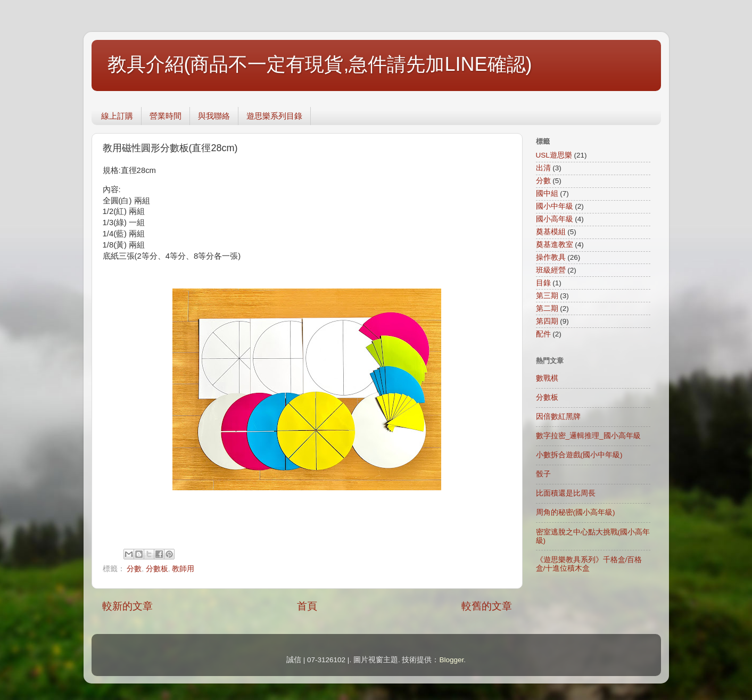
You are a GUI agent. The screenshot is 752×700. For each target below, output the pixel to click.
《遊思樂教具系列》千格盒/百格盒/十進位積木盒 (589, 564)
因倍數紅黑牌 (558, 417)
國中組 (547, 193)
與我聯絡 (214, 116)
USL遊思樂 (554, 155)
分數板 (157, 569)
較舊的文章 (487, 606)
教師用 (183, 569)
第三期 (547, 296)
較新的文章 (127, 606)
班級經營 (551, 270)
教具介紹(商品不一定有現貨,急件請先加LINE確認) (320, 64)
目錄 (543, 283)
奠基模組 (551, 232)
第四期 (547, 321)
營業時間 (166, 116)
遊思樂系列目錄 (274, 116)
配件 (543, 334)
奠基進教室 (555, 245)
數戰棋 (547, 378)
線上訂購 (117, 116)
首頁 (307, 606)
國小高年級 (555, 219)
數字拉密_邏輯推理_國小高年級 (588, 436)
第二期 (547, 308)
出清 (543, 168)
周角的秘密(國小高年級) (576, 512)
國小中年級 (555, 206)
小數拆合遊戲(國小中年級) (579, 455)
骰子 (543, 474)
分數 (134, 569)
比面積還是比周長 (566, 493)
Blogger (451, 660)
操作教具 (551, 257)
